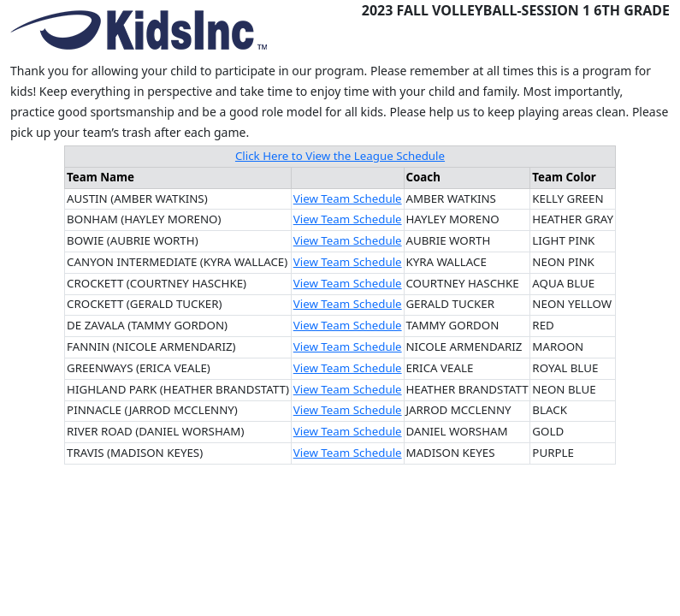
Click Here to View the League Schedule (340, 156)
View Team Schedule (348, 198)
